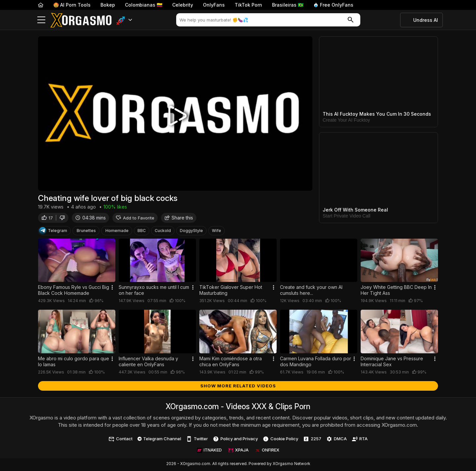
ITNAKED (209, 451)
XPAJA (238, 451)
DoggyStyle (191, 232)
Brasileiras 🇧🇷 (288, 5)
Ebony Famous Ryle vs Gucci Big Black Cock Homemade (74, 292)
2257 (312, 440)
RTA (360, 440)
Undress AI (426, 20)
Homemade (117, 232)
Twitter (197, 440)
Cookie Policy (280, 440)
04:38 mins (90, 219)
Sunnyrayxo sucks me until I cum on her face (154, 292)
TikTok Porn (248, 5)
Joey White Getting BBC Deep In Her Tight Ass (396, 292)
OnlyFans (214, 5)
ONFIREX (267, 451)
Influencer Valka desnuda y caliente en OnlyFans (148, 363)
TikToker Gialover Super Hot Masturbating (231, 292)
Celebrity (183, 5)
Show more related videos (238, 387)
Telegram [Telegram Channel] (53, 232)
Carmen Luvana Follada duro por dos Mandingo (316, 363)
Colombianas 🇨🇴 (144, 5)
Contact (120, 440)
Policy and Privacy (235, 440)
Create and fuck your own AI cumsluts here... (311, 292)
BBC (142, 232)
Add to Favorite (135, 219)
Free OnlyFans (333, 5)
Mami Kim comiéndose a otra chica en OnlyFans (231, 363)
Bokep (108, 5)
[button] (124, 20)
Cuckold (163, 232)
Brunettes (86, 232)
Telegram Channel (159, 440)
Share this (179, 219)
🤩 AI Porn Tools (72, 5)
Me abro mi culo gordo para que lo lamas (74, 363)
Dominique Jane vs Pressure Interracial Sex (392, 363)
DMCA (337, 440)
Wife (217, 232)
